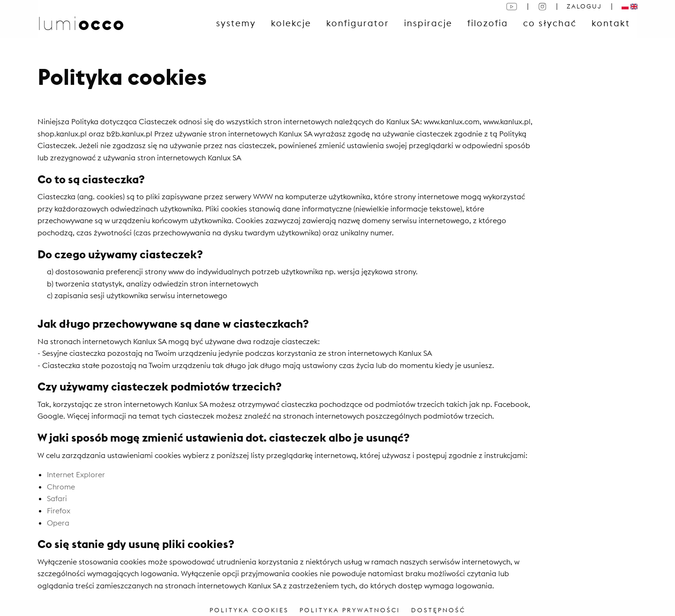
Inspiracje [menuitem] (428, 23)
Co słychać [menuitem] (550, 23)
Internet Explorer (76, 474)
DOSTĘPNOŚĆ (438, 610)
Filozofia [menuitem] (488, 23)
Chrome (61, 487)
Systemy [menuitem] (236, 23)
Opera (58, 523)
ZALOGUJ (584, 6)
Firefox (59, 511)
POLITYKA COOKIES (249, 610)
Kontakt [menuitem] (611, 23)
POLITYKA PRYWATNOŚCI (350, 610)
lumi (81, 23)
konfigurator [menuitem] (358, 23)
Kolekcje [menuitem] (291, 23)
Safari (57, 498)
